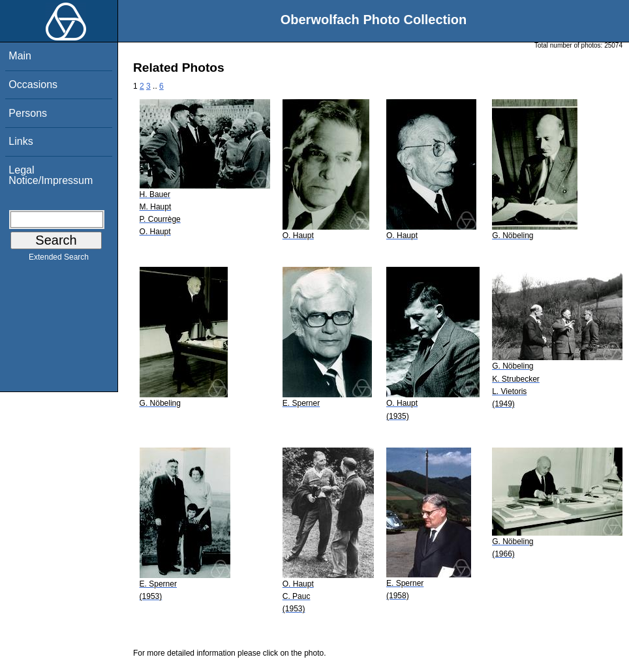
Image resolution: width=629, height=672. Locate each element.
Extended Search (59, 260)
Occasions (33, 84)
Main (20, 56)
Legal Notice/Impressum (51, 175)
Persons (28, 113)
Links (21, 141)
